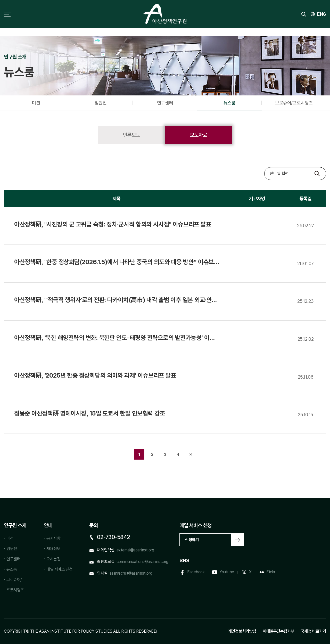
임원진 (101, 103)
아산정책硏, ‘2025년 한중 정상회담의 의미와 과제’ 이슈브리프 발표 (95, 375)
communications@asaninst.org (142, 562)
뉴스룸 (230, 103)
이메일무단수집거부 (278, 631)
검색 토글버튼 (304, 14)
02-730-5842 (114, 537)
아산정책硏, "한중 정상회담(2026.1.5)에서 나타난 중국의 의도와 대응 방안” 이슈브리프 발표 (114, 262)
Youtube (227, 572)
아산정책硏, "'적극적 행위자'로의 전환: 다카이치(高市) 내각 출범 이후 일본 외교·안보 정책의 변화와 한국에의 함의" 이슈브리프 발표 (116, 300)
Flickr (271, 572)
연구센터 (165, 103)
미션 (36, 103)
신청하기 (192, 540)
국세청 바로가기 (313, 631)
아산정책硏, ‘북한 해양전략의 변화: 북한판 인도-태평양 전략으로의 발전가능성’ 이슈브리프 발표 (114, 338)
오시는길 (53, 559)
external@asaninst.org (135, 550)
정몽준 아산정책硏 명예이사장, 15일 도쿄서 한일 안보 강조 (90, 413)
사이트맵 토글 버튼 (7, 14)
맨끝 (191, 454)
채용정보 (53, 549)
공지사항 (53, 538)
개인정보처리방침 (242, 631)
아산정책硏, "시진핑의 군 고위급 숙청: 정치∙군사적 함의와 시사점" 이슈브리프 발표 (113, 224)
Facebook (196, 572)
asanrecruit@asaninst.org (131, 573)
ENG (322, 14)
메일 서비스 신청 (60, 569)
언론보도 (131, 135)
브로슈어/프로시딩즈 (294, 103)
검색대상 (264, 167)
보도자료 (199, 135)
